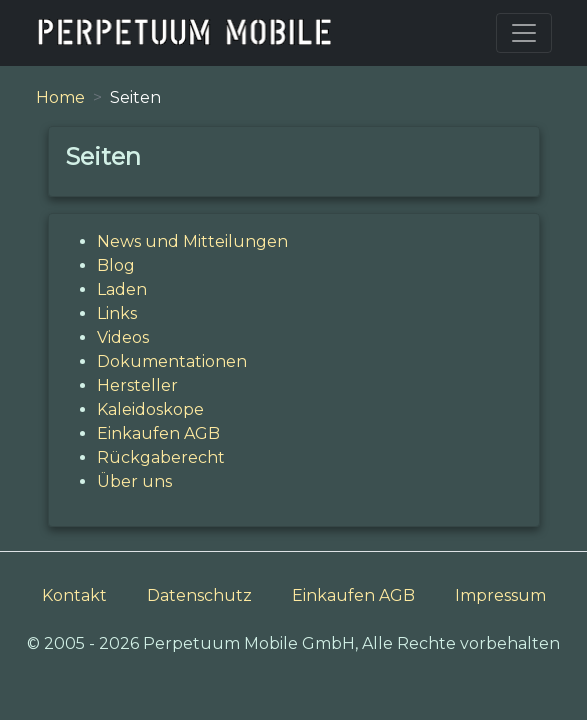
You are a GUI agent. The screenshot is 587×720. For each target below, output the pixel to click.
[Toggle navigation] (524, 33)
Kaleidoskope (150, 409)
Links (117, 313)
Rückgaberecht (161, 457)
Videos (123, 337)
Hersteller (137, 385)
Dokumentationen (172, 361)
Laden (122, 289)
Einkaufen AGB (158, 433)
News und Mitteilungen (192, 241)
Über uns (134, 481)
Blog (116, 265)
